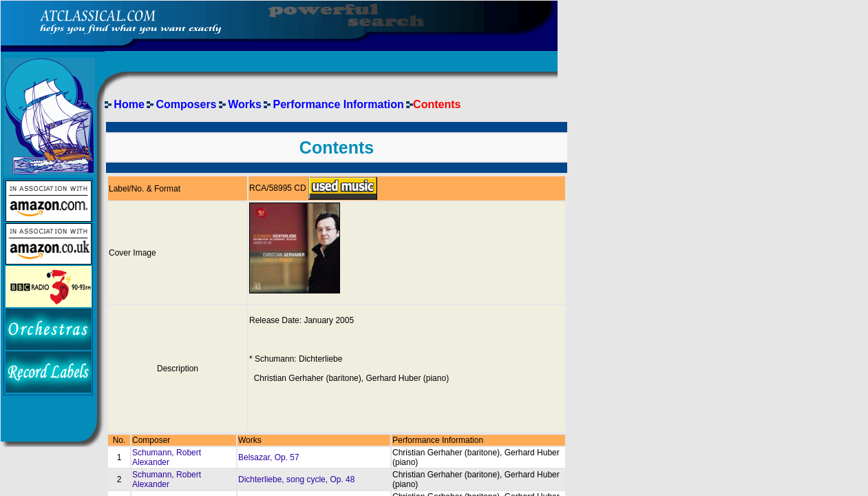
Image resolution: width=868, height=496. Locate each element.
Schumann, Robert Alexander (167, 457)
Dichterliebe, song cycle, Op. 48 (296, 479)
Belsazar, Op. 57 (269, 457)
